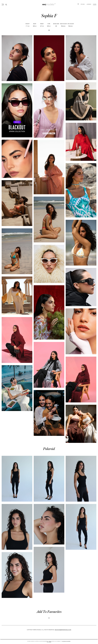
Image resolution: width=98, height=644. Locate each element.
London (88, 4)
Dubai (82, 4)
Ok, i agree (49, 642)
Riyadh (94, 4)
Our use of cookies (66, 641)
